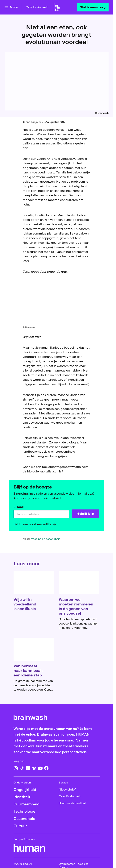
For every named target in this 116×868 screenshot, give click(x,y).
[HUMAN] (29, 848)
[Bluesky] (34, 768)
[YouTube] (40, 768)
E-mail (19, 507)
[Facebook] (46, 768)
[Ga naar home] (57, 7)
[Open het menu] (11, 7)
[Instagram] (16, 768)
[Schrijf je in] (86, 514)
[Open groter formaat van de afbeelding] (57, 303)
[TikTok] (22, 768)
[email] (41, 514)
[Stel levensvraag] (93, 7)
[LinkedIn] (28, 768)
